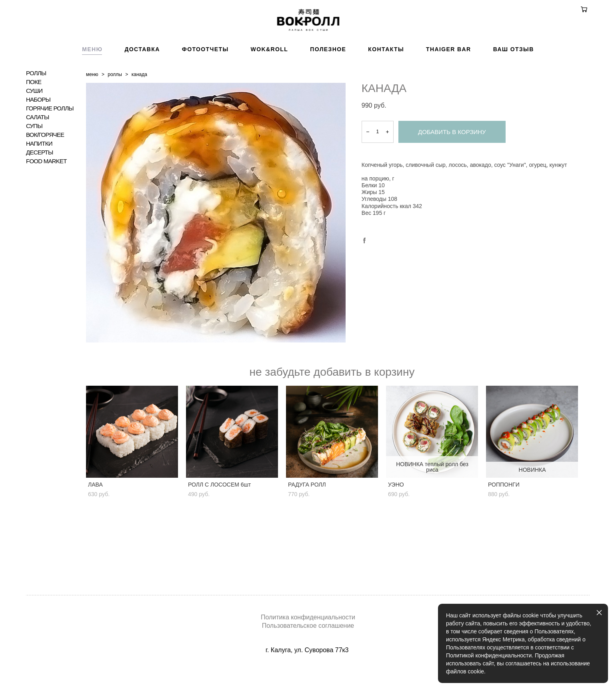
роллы (115, 110)
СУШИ (34, 127)
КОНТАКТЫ (386, 85)
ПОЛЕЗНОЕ (328, 85)
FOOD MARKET (46, 197)
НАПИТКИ (39, 180)
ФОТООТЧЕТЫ (205, 85)
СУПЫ (34, 162)
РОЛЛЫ (36, 109)
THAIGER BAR (449, 85)
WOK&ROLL (270, 85)
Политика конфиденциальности (308, 617)
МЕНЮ (92, 85)
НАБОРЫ (38, 136)
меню (92, 110)
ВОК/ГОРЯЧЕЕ (45, 171)
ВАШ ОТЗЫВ (514, 85)
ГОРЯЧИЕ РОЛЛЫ (50, 144)
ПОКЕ (34, 118)
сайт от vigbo (308, 672)
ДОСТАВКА (142, 85)
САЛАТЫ (37, 153)
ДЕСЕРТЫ (40, 188)
